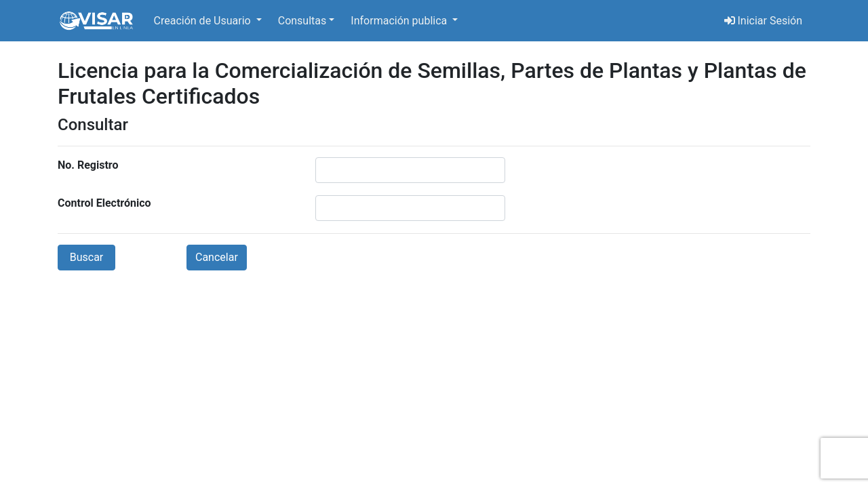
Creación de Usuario (204, 21)
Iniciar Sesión (764, 21)
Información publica (400, 21)
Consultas (302, 21)
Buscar (87, 257)
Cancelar (217, 257)
